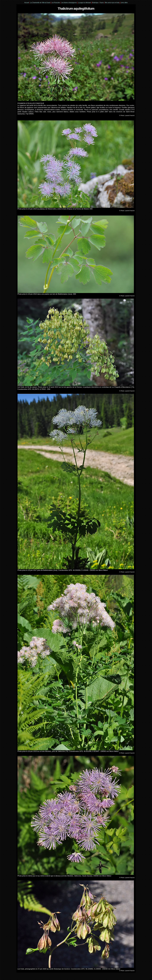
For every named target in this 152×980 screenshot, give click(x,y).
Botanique (95, 3)
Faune (102, 3)
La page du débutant (84, 3)
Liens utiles (124, 3)
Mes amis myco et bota (112, 3)
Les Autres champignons (69, 3)
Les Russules (56, 3)
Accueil (27, 3)
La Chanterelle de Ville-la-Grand (40, 3)
